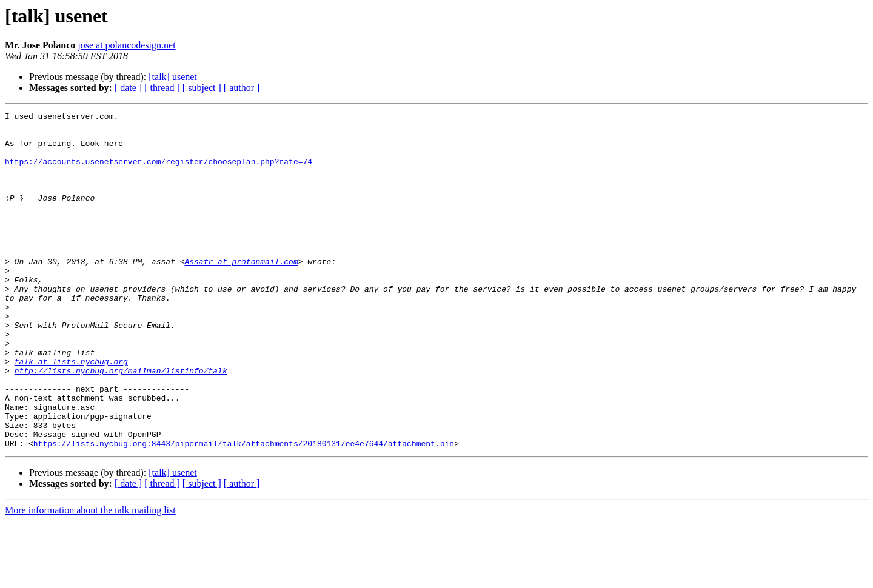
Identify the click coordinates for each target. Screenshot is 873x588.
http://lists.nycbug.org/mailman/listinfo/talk (121, 423)
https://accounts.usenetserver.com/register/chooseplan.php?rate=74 (159, 172)
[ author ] (242, 88)
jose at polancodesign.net (126, 45)
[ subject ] (202, 88)
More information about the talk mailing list (90, 577)
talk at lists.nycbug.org (71, 412)
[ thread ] (162, 88)
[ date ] (128, 88)
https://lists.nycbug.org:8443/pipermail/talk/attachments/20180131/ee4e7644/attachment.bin (244, 510)
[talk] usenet (173, 77)
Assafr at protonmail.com (241, 292)
